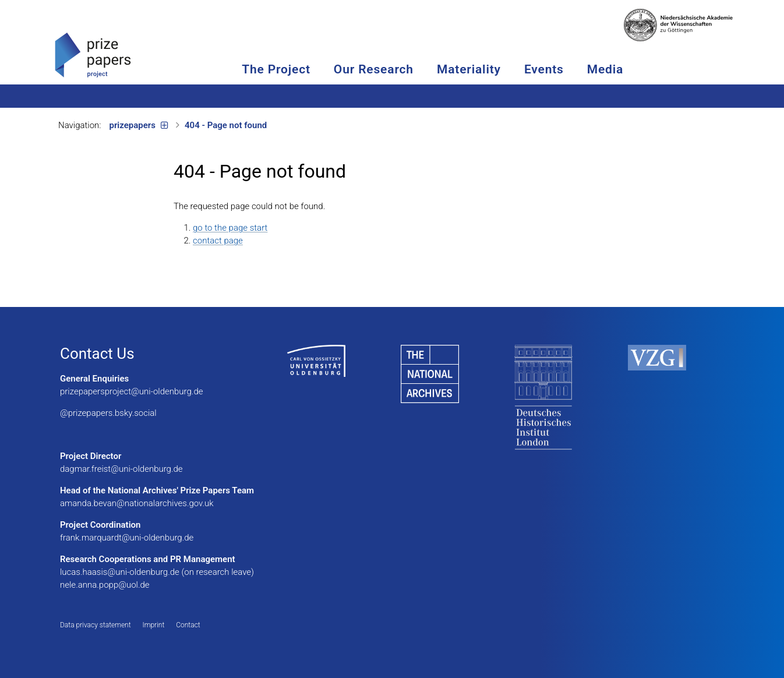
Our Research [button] (406, 69)
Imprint (154, 625)
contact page (218, 241)
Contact (188, 625)
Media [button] (637, 69)
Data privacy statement (96, 625)
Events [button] (576, 69)
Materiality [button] (501, 69)
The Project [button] (308, 69)
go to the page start (230, 228)
